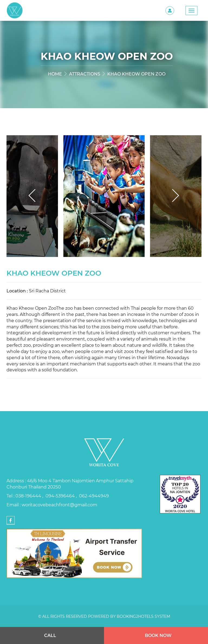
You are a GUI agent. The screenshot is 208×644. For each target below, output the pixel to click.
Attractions (85, 74)
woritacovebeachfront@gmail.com (59, 505)
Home (55, 74)
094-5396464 (61, 496)
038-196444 (29, 496)
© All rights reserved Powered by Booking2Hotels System (104, 616)
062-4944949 (94, 496)
